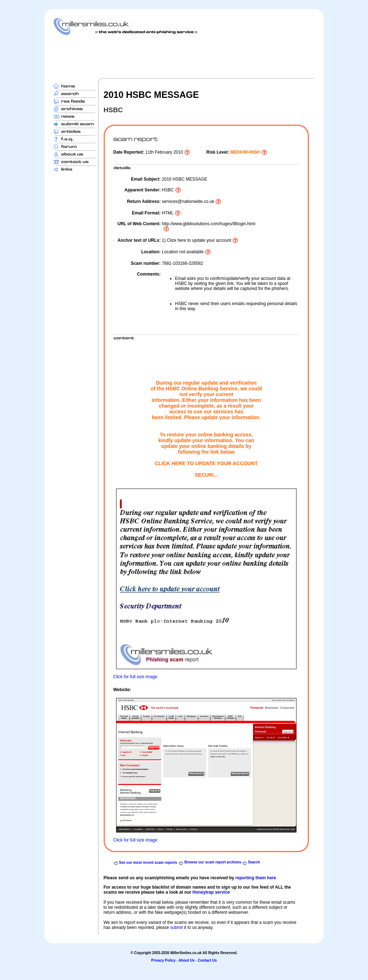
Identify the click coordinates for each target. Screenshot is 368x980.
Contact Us (207, 960)
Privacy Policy (164, 960)
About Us (187, 960)
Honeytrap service (211, 892)
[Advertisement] (184, 56)
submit (176, 927)
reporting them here (256, 878)
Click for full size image (135, 677)
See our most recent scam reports (148, 863)
